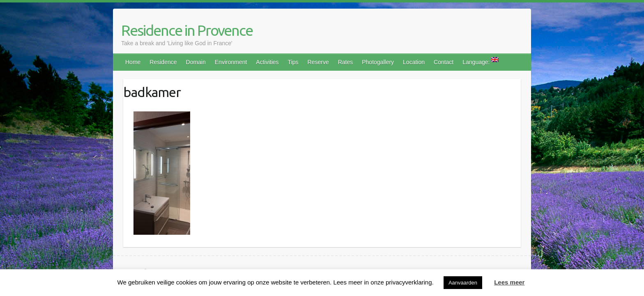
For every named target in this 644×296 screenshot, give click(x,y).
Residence (163, 62)
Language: (481, 61)
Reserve (318, 62)
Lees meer (509, 282)
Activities (267, 62)
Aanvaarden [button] (463, 283)
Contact (444, 62)
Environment (231, 62)
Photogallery (378, 62)
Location (414, 62)
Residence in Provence (187, 30)
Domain (196, 62)
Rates (346, 62)
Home (133, 62)
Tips (293, 62)
